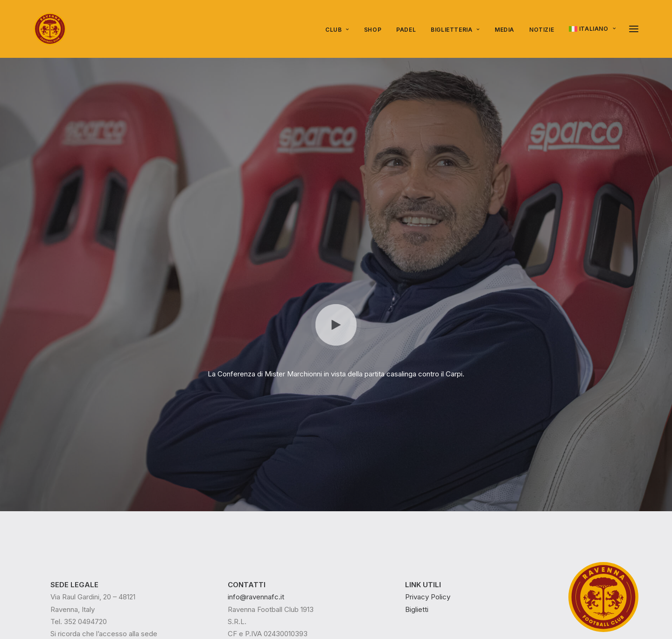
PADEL (406, 30)
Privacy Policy (428, 435)
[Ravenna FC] (50, 29)
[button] (634, 29)
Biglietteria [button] (455, 30)
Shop (373, 30)
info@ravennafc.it (256, 435)
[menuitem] (340, 30)
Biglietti (417, 448)
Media (504, 30)
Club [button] (337, 30)
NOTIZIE (542, 30)
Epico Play (109, 592)
